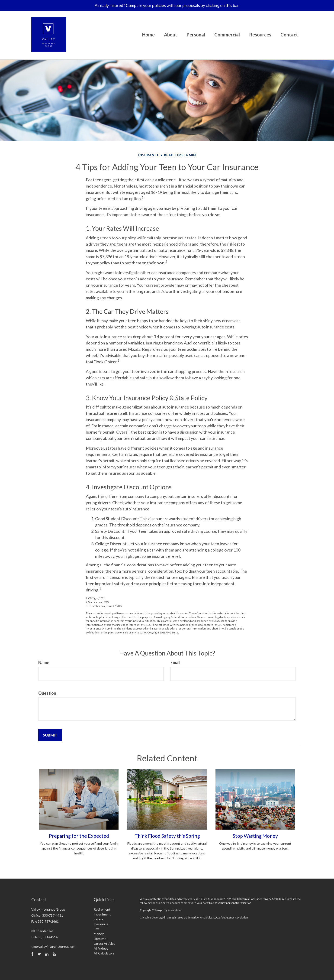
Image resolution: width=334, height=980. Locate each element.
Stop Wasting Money (255, 836)
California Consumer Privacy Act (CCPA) (261, 899)
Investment (102, 914)
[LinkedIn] (47, 954)
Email (175, 662)
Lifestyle (100, 939)
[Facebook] (32, 954)
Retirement (102, 909)
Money (99, 934)
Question (47, 693)
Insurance (101, 924)
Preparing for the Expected (79, 836)
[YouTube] (54, 954)
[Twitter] (39, 954)
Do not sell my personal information (230, 903)
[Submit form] (50, 735)
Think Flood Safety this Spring (167, 836)
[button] (171, 35)
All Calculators (104, 953)
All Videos (101, 948)
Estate (99, 919)
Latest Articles (104, 943)
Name (44, 662)
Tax (96, 929)
